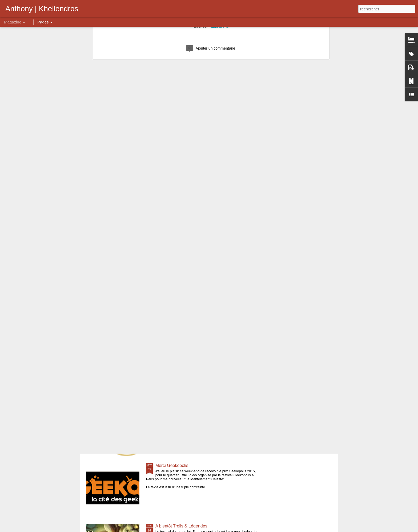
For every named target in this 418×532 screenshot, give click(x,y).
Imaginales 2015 (171, 405)
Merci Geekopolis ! (173, 465)
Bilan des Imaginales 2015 (120, 382)
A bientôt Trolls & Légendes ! (183, 526)
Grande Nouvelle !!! (174, 321)
